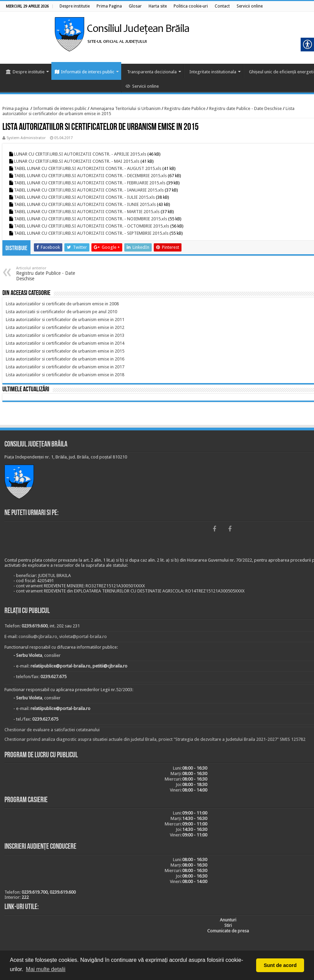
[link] (75, 6)
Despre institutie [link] (25, 72)
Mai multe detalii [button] (46, 969)
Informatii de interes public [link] (85, 72)
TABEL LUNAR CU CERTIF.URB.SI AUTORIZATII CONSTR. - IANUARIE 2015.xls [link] (89, 190)
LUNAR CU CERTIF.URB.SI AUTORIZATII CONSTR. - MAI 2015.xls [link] (77, 161)
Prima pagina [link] (15, 108)
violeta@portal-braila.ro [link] (83, 636)
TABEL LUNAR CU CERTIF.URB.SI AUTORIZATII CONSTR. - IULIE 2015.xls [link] (84, 197)
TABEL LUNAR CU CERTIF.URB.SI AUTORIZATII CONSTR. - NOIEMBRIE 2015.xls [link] (91, 219)
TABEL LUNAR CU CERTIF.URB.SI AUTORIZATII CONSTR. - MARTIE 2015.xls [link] (87, 212)
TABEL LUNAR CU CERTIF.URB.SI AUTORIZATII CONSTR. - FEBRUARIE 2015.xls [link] (90, 183)
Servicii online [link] (142, 86)
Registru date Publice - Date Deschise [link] (246, 108)
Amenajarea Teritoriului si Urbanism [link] (125, 108)
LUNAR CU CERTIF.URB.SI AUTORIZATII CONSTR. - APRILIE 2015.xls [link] (80, 154)
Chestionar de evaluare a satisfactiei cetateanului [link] (52, 730)
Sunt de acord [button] (280, 965)
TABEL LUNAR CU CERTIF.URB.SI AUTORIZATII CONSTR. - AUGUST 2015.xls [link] (88, 168)
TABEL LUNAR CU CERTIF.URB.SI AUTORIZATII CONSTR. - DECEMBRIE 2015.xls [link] (90, 176)
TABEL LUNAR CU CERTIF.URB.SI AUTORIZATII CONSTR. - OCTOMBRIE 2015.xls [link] (92, 226)
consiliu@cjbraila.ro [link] (38, 636)
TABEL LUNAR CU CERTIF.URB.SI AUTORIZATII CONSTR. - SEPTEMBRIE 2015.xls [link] (91, 233)
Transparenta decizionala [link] (152, 72)
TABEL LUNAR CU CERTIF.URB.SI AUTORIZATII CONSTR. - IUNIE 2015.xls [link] (85, 204)
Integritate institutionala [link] (213, 72)
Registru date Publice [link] (185, 108)
